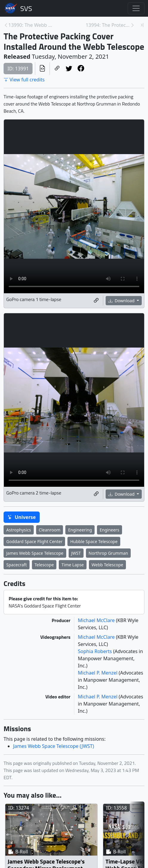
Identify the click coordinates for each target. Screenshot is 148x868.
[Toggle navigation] (136, 8)
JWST (76, 553)
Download (122, 301)
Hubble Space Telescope (94, 541)
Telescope (44, 565)
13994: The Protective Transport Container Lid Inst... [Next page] (108, 25)
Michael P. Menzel (98, 673)
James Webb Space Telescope (35, 553)
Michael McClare (97, 620)
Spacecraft (17, 565)
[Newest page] (142, 25)
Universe (22, 517)
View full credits (24, 80)
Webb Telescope (107, 565)
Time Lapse (73, 565)
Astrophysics (19, 530)
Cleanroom (50, 530)
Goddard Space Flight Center (34, 541)
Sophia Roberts (95, 651)
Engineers (110, 530)
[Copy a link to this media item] (96, 301)
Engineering (80, 530)
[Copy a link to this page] (57, 69)
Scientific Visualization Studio (26, 8)
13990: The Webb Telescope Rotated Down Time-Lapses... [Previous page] (31, 25)
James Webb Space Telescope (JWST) (54, 746)
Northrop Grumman (108, 553)
